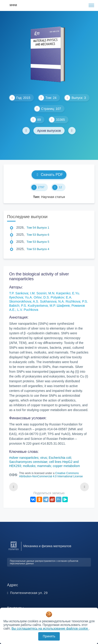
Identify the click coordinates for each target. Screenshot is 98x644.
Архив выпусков (49, 131)
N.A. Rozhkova (69, 301)
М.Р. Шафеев (60, 306)
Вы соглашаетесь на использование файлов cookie (50, 628)
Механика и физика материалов (47, 546)
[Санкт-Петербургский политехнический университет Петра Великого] (14, 550)
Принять (49, 636)
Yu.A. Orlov (33, 297)
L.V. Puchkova (28, 310)
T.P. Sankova (19, 293)
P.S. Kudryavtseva (34, 306)
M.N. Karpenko (59, 293)
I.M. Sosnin (38, 293)
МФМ (13, 5)
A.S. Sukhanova (45, 301)
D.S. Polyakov (54, 297)
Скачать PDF (49, 175)
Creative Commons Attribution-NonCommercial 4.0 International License (51, 475)
